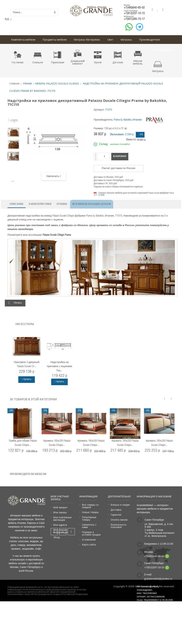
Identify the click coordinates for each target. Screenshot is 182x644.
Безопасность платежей (119, 526)
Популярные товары (89, 519)
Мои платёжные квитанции (63, 519)
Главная (14, 84)
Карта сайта (89, 545)
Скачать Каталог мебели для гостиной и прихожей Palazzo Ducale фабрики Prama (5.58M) (136, 194)
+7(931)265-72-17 (134, 19)
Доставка (116, 510)
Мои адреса (60, 525)
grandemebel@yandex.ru (158, 579)
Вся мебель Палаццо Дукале (92, 204)
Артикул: (99, 110)
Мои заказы (60, 513)
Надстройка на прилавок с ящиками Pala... (59, 367)
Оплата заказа (119, 520)
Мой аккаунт (60, 508)
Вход (57, 537)
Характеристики (40, 204)
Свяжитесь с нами (89, 526)
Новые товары (90, 512)
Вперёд (13, 181)
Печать (18, 303)
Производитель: (104, 120)
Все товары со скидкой (90, 506)
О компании (89, 540)
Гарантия (116, 515)
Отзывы (62, 204)
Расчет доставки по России (119, 168)
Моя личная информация (61, 531)
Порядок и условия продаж (91, 534)
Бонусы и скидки (120, 505)
